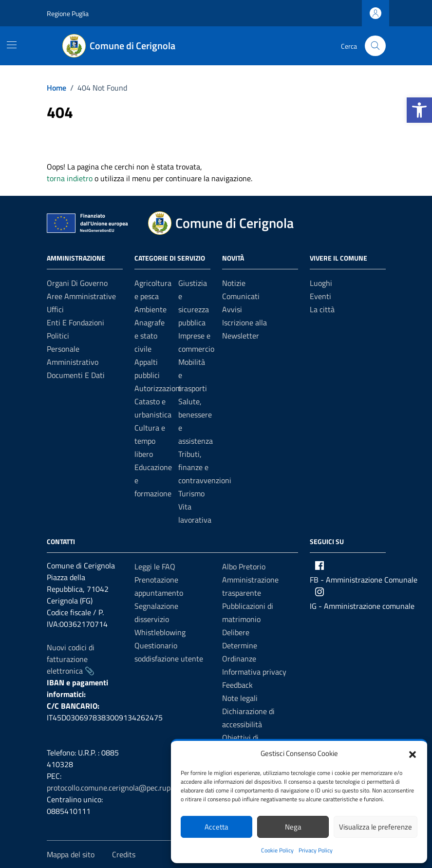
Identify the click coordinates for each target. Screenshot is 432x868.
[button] (419, 110)
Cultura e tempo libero (150, 441)
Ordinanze (239, 659)
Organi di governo (77, 283)
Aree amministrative (81, 296)
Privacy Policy (316, 850)
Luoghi (321, 283)
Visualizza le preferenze (376, 827)
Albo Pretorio (244, 566)
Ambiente (150, 309)
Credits (124, 854)
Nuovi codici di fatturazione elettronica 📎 (71, 659)
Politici (58, 336)
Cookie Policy (277, 850)
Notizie (234, 283)
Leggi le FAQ (155, 566)
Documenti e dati (76, 375)
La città (322, 309)
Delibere (236, 632)
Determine (240, 645)
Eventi (320, 296)
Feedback (237, 685)
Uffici (55, 309)
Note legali (240, 698)
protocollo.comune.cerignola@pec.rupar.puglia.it (126, 788)
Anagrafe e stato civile (150, 336)
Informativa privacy (254, 672)
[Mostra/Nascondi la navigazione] (12, 45)
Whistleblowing (160, 632)
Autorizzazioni (158, 388)
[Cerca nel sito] (375, 46)
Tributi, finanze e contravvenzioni (205, 467)
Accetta (216, 827)
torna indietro (70, 178)
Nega (293, 827)
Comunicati (241, 296)
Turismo (191, 493)
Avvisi (232, 309)
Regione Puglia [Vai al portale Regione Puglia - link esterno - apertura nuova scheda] (68, 13)
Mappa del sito (71, 854)
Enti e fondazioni (75, 322)
